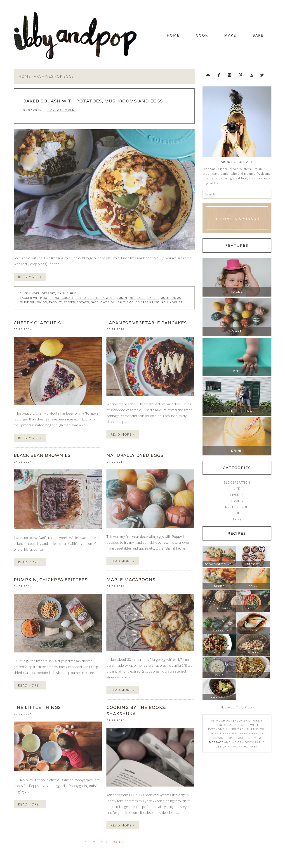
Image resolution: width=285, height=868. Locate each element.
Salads (219, 653)
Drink (237, 451)
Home (165, 36)
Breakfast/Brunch (219, 565)
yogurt (176, 303)
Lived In (237, 496)
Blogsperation (237, 483)
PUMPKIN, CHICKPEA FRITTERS (51, 580)
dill (132, 299)
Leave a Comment (61, 111)
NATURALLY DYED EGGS (135, 456)
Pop (237, 372)
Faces (237, 293)
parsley (56, 303)
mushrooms (171, 299)
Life (237, 490)
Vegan (253, 676)
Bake (257, 36)
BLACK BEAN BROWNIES (42, 456)
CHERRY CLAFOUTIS (37, 324)
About (227, 163)
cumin (122, 299)
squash (162, 303)
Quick (253, 631)
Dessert (48, 294)
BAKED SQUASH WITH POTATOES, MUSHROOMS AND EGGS (93, 102)
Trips (237, 520)
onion (42, 303)
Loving (237, 502)
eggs (141, 299)
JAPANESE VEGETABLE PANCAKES (147, 324)
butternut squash (59, 299)
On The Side (67, 294)
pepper (69, 303)
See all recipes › (237, 708)
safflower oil (103, 303)
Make (227, 36)
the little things (37, 708)
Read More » (30, 278)
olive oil (27, 303)
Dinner (219, 587)
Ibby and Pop (77, 35)
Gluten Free (219, 609)
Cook (196, 36)
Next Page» (112, 843)
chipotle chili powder (96, 299)
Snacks (253, 653)
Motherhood (237, 508)
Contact (245, 163)
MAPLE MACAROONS (131, 580)
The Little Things (237, 412)
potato (83, 303)
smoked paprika (140, 303)
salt (121, 303)
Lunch (253, 609)
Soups (219, 676)
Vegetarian (219, 698)
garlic (153, 299)
